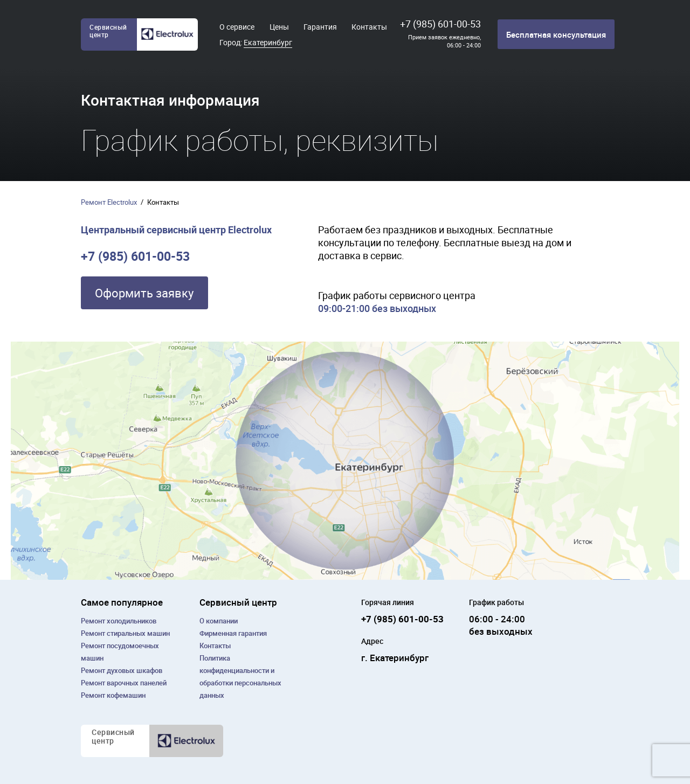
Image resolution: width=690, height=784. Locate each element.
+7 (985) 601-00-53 (440, 24)
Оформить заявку (144, 293)
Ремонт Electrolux (109, 202)
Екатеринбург (268, 42)
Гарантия (320, 27)
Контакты (369, 27)
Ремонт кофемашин (113, 695)
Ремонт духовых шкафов (122, 670)
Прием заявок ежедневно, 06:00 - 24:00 (444, 41)
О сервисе (237, 27)
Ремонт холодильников (119, 621)
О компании (219, 621)
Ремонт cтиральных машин (125, 633)
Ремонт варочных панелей (124, 683)
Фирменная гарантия (233, 633)
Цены (279, 27)
